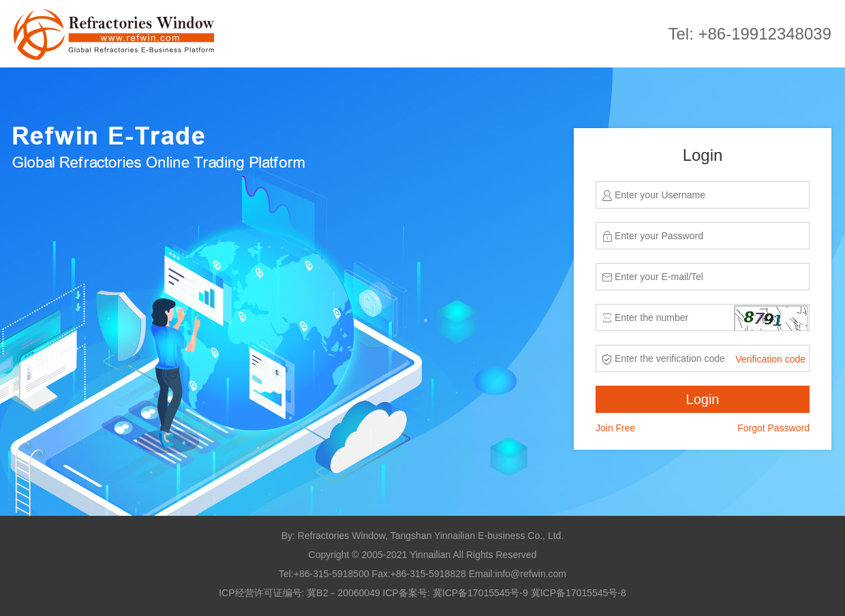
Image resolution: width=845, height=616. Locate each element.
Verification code (770, 359)
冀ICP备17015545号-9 (480, 593)
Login (703, 399)
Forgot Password (773, 428)
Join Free (615, 428)
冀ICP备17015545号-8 (579, 593)
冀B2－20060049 (343, 593)
